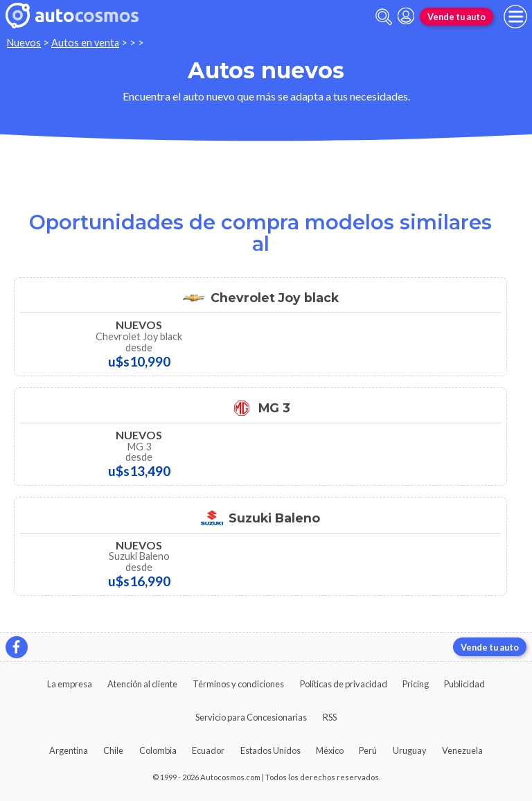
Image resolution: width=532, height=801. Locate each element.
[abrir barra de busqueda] (384, 17)
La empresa (70, 684)
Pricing (416, 684)
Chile (113, 750)
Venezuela (462, 750)
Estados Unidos (271, 750)
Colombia (158, 750)
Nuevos (24, 43)
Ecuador (208, 750)
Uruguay (410, 750)
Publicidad (464, 684)
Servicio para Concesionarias (251, 717)
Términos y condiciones (238, 684)
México (330, 750)
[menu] (515, 17)
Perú (368, 750)
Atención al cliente (142, 684)
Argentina (69, 750)
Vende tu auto (456, 17)
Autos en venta (85, 43)
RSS (330, 717)
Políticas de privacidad (344, 684)
